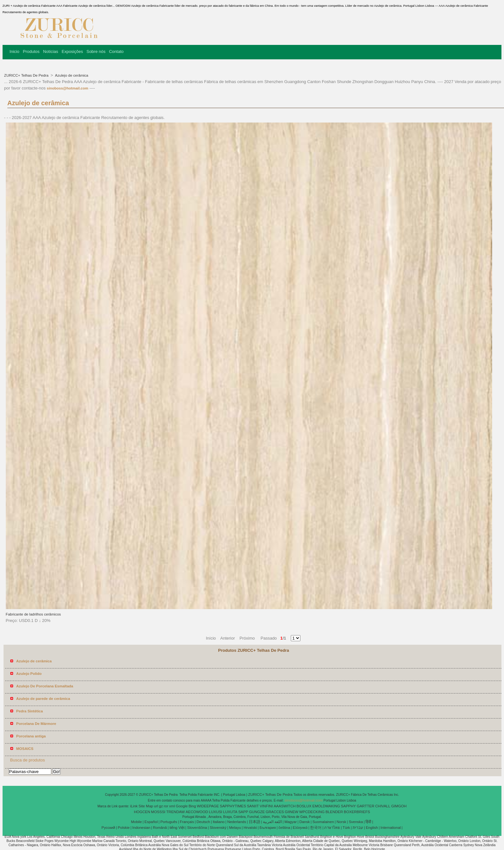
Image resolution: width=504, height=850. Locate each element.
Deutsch (203, 822)
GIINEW (291, 812)
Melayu (235, 828)
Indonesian (141, 828)
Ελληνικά (300, 828)
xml (172, 806)
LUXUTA (230, 812)
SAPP (243, 812)
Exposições (72, 51)
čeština (284, 828)
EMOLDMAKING (326, 806)
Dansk (305, 822)
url (156, 806)
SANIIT (253, 806)
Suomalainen (323, 822)
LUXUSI (216, 812)
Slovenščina (197, 828)
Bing (192, 806)
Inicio (14, 51)
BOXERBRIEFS (357, 812)
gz (161, 806)
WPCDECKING (312, 812)
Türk (346, 828)
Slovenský (218, 828)
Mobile (136, 822)
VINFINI (266, 806)
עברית (358, 828)
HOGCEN (142, 812)
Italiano (218, 822)
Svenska (356, 822)
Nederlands (237, 822)
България (268, 828)
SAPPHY (348, 806)
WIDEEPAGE (208, 806)
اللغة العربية (272, 822)
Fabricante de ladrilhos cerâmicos (33, 614)
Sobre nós (96, 51)
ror (166, 806)
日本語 (255, 822)
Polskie (124, 828)
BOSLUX (304, 806)
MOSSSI (158, 812)
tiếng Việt (177, 828)
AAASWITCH (285, 806)
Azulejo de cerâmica (71, 75)
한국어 (316, 828)
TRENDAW (176, 812)
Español (151, 822)
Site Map (146, 806)
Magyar (290, 822)
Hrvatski (250, 828)
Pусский (109, 828)
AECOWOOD (197, 812)
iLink (134, 806)
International (391, 828)
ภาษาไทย (332, 828)
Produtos (31, 51)
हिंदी (368, 822)
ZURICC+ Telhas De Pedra (27, 75)
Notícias (50, 51)
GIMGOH (399, 806)
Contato (116, 51)
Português (169, 822)
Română (160, 828)
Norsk (341, 822)
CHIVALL (383, 806)
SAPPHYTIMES (233, 806)
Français (187, 822)
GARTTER (366, 806)
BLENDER (334, 812)
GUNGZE (257, 812)
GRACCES (275, 812)
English (372, 828)
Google (182, 806)
